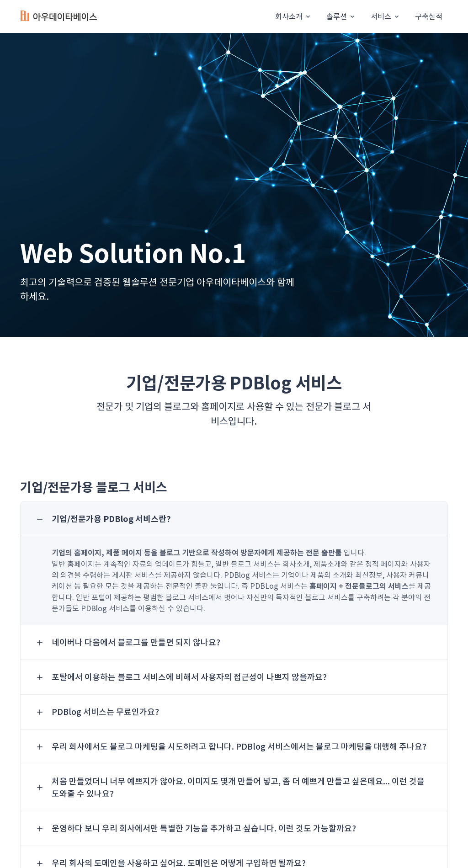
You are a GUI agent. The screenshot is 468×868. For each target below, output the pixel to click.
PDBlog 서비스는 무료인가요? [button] (105, 712)
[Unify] (59, 17)
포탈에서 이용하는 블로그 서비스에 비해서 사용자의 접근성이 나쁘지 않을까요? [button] (189, 677)
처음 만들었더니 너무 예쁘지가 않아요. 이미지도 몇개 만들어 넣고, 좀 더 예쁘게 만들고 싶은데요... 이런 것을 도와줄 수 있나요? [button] (238, 788)
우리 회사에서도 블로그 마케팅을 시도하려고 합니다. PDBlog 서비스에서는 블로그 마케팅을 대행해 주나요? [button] (239, 747)
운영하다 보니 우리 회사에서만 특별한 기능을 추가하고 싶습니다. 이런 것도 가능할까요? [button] (204, 828)
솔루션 (337, 16)
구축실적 (429, 16)
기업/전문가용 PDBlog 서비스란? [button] (111, 519)
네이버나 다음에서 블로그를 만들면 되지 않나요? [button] (136, 642)
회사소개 (289, 16)
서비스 (381, 16)
